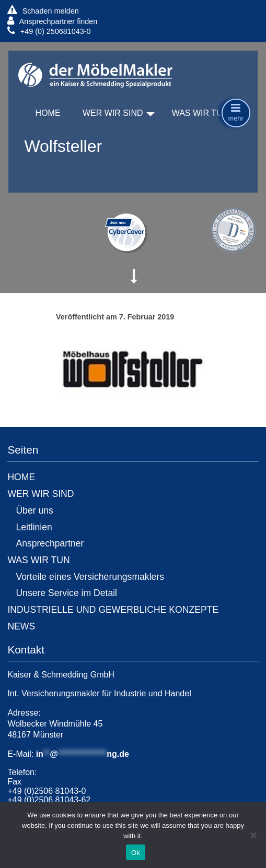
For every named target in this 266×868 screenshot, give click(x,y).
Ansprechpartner (50, 543)
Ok (136, 853)
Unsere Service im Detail (66, 593)
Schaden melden (43, 11)
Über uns (34, 510)
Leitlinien (34, 527)
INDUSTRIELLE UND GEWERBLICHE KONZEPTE (113, 610)
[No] (253, 835)
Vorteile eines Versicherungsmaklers (90, 577)
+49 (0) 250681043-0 (49, 31)
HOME (48, 113)
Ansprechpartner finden (52, 21)
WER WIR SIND (113, 113)
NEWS (21, 626)
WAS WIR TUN (200, 113)
